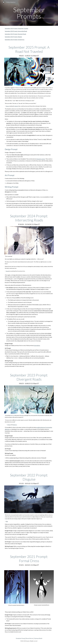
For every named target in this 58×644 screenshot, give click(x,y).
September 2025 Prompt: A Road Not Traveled (16, 29)
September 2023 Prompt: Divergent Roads (15, 34)
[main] (29, 13)
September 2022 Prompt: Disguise (13, 37)
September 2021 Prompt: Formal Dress (15, 40)
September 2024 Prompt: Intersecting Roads (16, 31)
